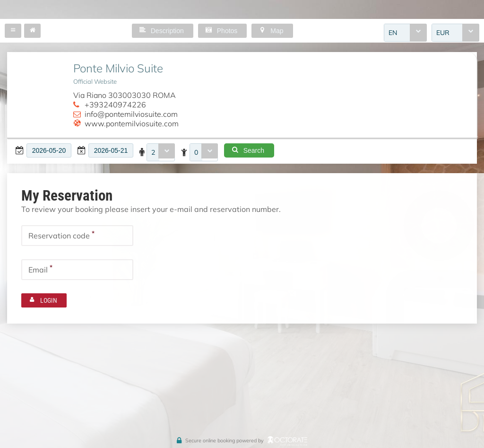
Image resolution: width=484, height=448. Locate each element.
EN (393, 33)
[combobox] (405, 33)
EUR (443, 33)
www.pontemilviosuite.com (132, 123)
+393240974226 (115, 105)
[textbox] (49, 150)
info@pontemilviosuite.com (131, 114)
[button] (13, 31)
